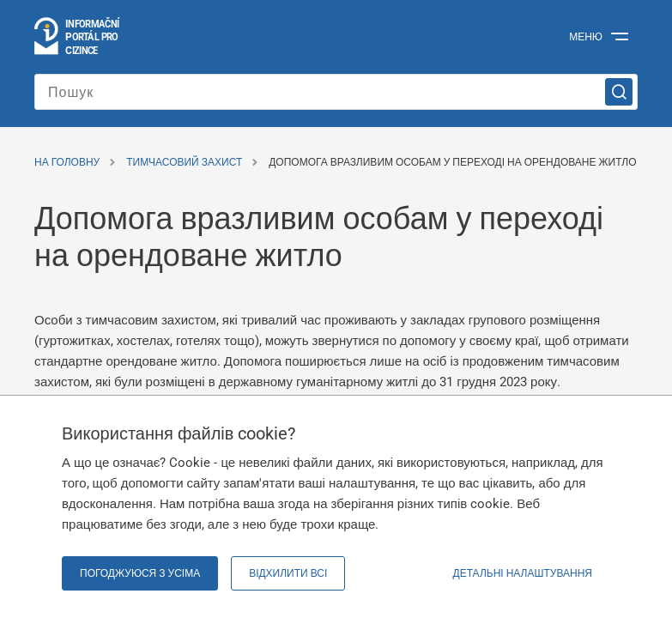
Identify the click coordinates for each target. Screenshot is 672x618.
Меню (586, 37)
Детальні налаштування (523, 573)
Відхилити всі (288, 573)
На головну (67, 162)
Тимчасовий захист (184, 162)
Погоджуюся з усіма (140, 573)
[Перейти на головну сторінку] (78, 37)
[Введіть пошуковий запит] (336, 92)
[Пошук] (619, 92)
